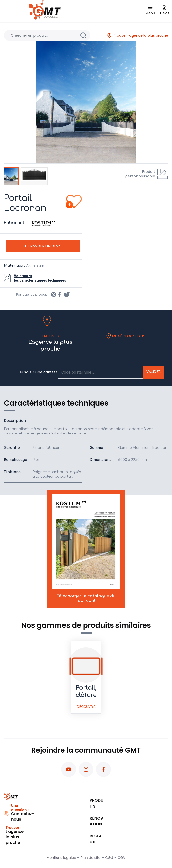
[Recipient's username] (101, 372)
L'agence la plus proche (50, 342)
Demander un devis (43, 246)
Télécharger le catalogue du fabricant (86, 548)
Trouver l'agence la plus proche (137, 35)
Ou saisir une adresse (38, 372)
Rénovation (96, 821)
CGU (109, 858)
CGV (122, 858)
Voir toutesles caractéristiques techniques (40, 278)
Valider (154, 372)
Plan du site (90, 858)
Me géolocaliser (125, 336)
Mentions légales (61, 858)
